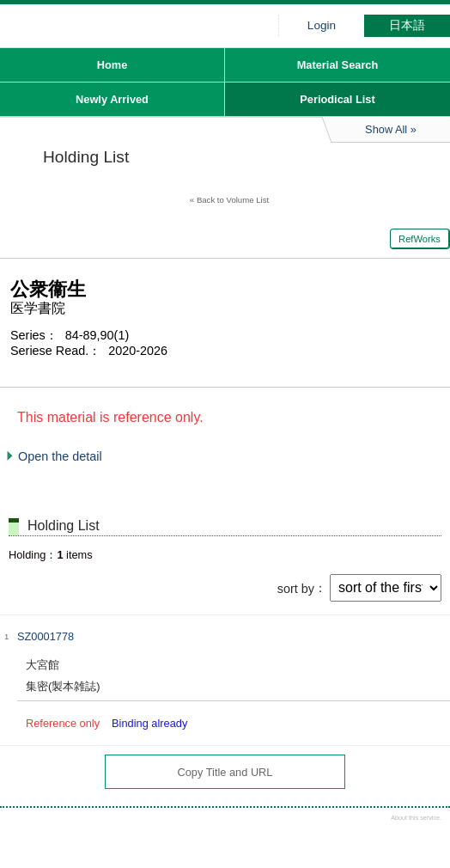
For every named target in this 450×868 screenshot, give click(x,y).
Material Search (338, 65)
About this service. (416, 818)
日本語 (407, 25)
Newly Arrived (112, 99)
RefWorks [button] (420, 239)
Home (112, 65)
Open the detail (60, 456)
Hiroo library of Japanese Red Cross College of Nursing (129, 30)
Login (322, 25)
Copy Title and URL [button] (225, 772)
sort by (296, 588)
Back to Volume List (233, 200)
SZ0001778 (46, 636)
